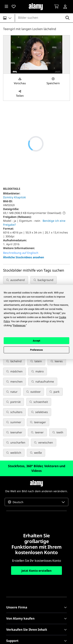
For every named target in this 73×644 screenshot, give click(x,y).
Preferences (37, 350)
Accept (37, 341)
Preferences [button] (19, 326)
